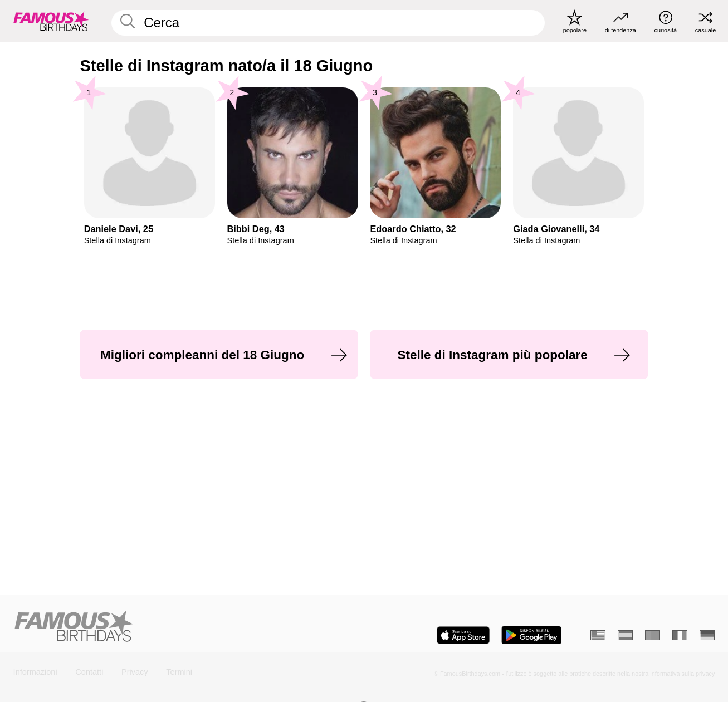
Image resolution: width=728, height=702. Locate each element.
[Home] (186, 627)
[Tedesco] (707, 635)
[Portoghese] (653, 635)
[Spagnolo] (625, 635)
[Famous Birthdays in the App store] (463, 635)
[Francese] (680, 635)
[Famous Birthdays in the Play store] (531, 635)
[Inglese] (598, 635)
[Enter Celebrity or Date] (328, 23)
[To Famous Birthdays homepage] (51, 21)
